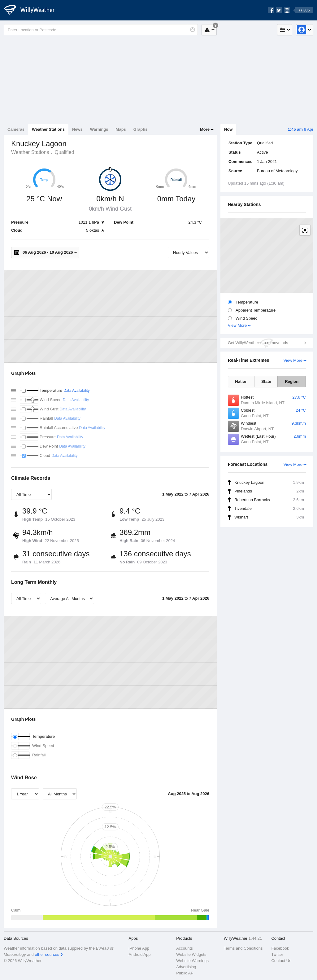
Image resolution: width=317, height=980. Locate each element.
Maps (121, 129)
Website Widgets (191, 954)
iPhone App (139, 948)
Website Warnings (192, 961)
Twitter (277, 954)
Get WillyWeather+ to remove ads (258, 343)
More (205, 129)
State (266, 381)
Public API (185, 973)
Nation (241, 381)
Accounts (184, 948)
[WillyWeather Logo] (33, 10)
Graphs (141, 129)
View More (237, 325)
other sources (47, 954)
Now (228, 129)
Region (292, 381)
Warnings (99, 129)
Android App (140, 954)
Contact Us (281, 961)
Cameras (16, 129)
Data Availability (77, 391)
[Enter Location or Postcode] (101, 30)
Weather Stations (48, 129)
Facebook (280, 948)
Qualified (64, 152)
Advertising (186, 967)
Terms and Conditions (243, 948)
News (77, 129)
